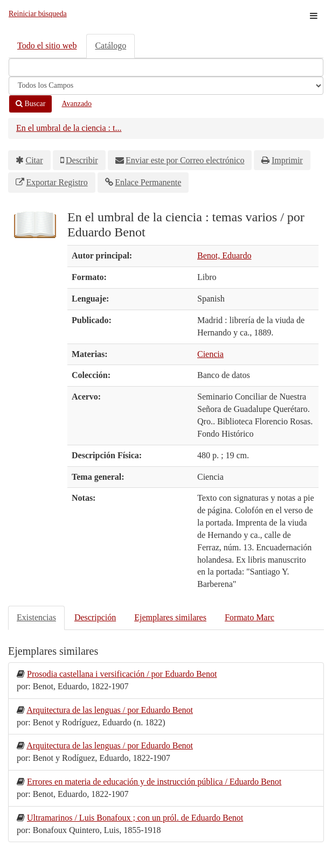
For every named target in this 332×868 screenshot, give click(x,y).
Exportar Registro (57, 182)
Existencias (36, 617)
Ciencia (210, 354)
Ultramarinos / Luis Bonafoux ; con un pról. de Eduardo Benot (135, 818)
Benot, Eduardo (224, 255)
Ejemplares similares (170, 617)
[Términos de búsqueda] (166, 67)
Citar (34, 160)
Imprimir (287, 160)
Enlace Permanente (148, 182)
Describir (82, 160)
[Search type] (166, 86)
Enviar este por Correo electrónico (185, 160)
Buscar (30, 104)
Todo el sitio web (47, 45)
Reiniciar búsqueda (38, 14)
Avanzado (77, 104)
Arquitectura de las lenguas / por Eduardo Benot (110, 710)
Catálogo (110, 45)
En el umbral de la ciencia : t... (69, 128)
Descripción (95, 617)
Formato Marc (250, 617)
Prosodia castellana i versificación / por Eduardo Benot (122, 674)
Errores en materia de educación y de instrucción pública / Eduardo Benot (154, 782)
